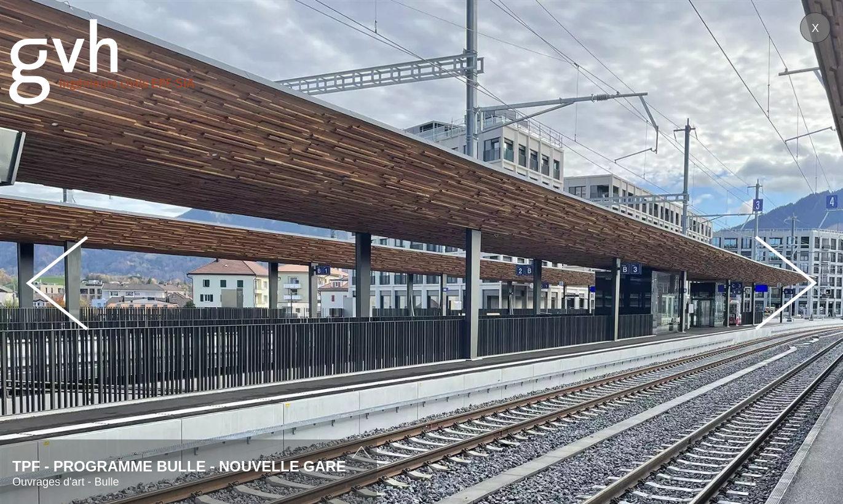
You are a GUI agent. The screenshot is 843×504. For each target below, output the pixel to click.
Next (786, 283)
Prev (57, 283)
